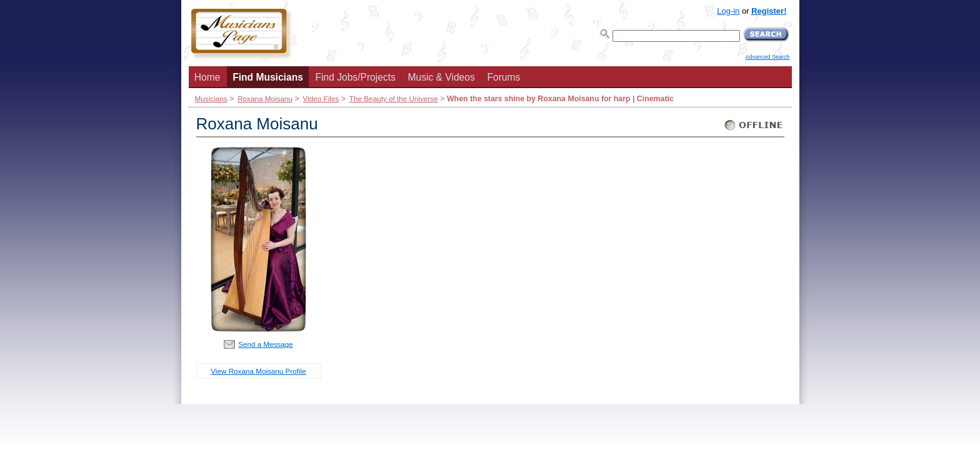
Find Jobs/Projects (356, 77)
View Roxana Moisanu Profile (258, 371)
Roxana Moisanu (265, 98)
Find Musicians (268, 77)
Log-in (728, 11)
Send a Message (266, 344)
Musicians (211, 98)
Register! (769, 11)
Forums (503, 77)
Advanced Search (767, 57)
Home (207, 77)
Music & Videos (442, 77)
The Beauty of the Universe (394, 98)
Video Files (321, 98)
